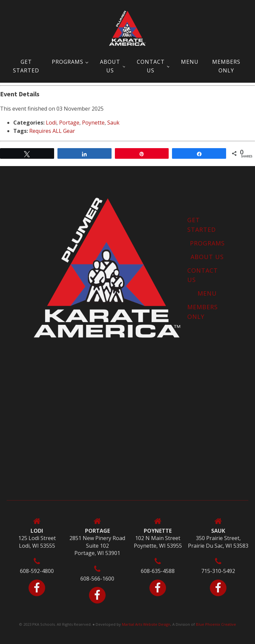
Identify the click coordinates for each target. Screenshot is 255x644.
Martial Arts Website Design (146, 624)
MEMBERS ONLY (226, 66)
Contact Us (151, 66)
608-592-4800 (37, 571)
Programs (68, 62)
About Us (110, 66)
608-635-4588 (158, 571)
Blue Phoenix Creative (216, 624)
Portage (69, 123)
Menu (190, 62)
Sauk (113, 123)
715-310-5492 (218, 571)
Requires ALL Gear (52, 131)
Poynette (93, 123)
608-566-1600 (97, 579)
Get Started (26, 66)
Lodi (51, 123)
